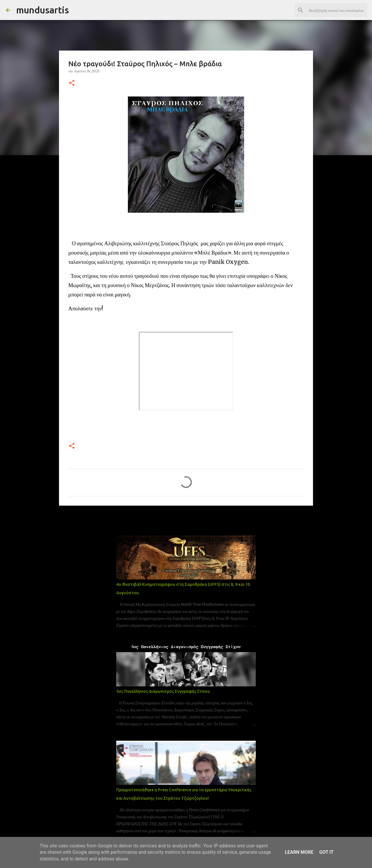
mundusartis (43, 10)
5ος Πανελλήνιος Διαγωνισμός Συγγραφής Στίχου (163, 691)
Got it (326, 852)
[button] (72, 83)
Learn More (299, 852)
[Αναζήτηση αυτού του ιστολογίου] (337, 10)
